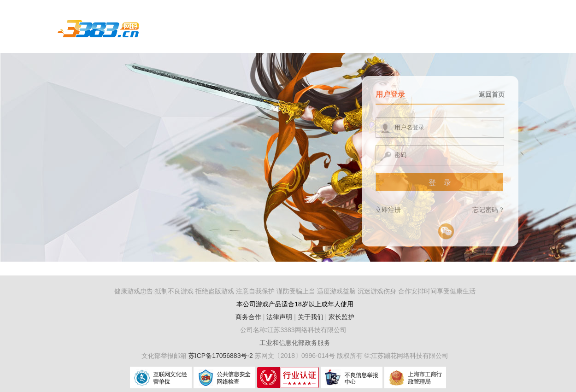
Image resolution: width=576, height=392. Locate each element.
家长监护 (341, 317)
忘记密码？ (488, 210)
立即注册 (388, 210)
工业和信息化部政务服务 (295, 343)
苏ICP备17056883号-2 (222, 356)
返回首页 (492, 94)
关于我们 (311, 317)
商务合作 (248, 317)
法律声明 (279, 317)
